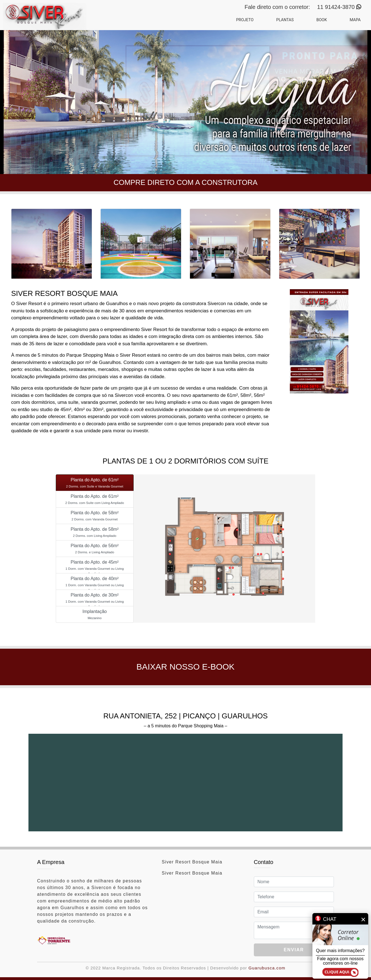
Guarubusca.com (267, 968)
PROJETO (245, 20)
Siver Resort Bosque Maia (192, 862)
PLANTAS (285, 20)
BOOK (322, 20)
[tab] (95, 483)
